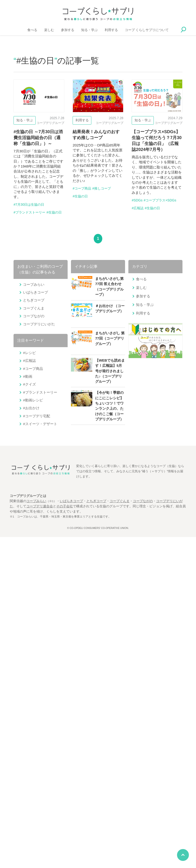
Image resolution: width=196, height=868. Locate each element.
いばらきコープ (35, 292)
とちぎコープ (34, 300)
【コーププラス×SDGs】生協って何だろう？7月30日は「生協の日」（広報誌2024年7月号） (157, 162)
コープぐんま (34, 308)
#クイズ (29, 384)
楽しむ (49, 30)
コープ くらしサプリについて (147, 30)
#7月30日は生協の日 (29, 205)
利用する (111, 30)
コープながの (34, 316)
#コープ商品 (82, 188)
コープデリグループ (50, 123)
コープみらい (34, 284)
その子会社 (65, 506)
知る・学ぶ (89, 30)
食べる (32, 30)
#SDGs (137, 200)
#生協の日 (54, 212)
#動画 (28, 376)
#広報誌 (138, 208)
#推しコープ (102, 188)
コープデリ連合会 (40, 506)
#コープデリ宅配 (36, 416)
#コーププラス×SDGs (160, 200)
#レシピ (29, 353)
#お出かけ (31, 408)
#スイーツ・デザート (40, 424)
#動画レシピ (33, 400)
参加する (68, 30)
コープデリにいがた (39, 324)
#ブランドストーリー (29, 212)
